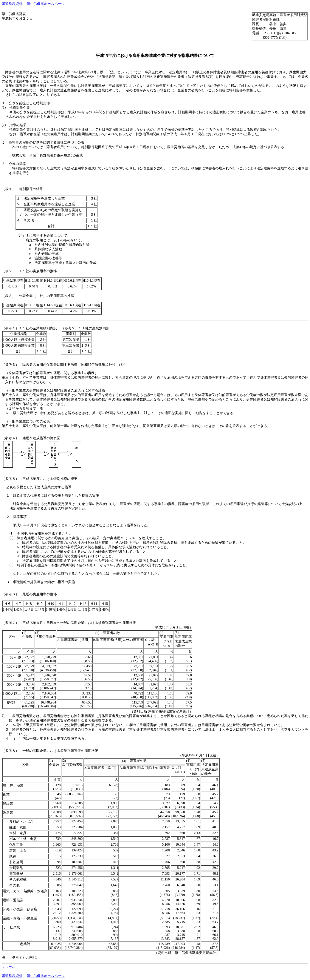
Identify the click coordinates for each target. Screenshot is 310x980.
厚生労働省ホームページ (46, 4)
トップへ (9, 967)
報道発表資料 (12, 4)
